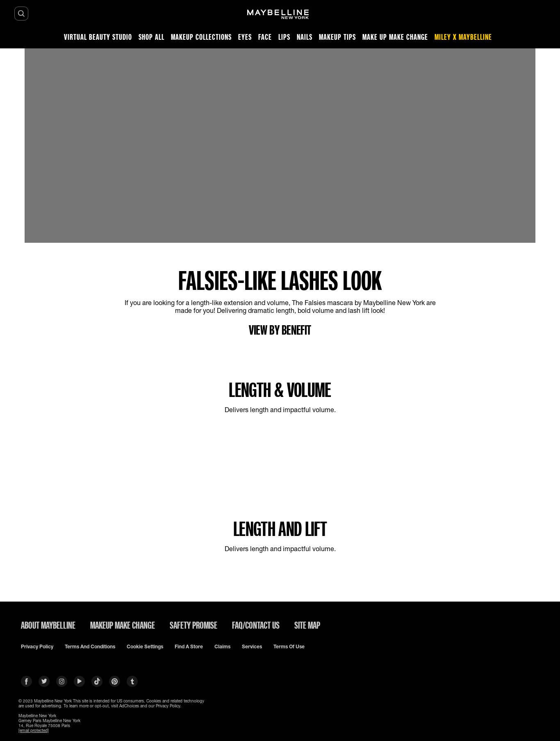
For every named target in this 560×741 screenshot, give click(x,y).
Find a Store (189, 647)
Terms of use (289, 647)
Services (252, 647)
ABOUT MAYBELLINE (48, 625)
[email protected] (34, 730)
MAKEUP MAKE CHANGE (123, 625)
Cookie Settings (145, 647)
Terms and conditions (90, 647)
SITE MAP (307, 625)
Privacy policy (37, 647)
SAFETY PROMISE (193, 625)
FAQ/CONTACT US (256, 625)
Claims (222, 647)
